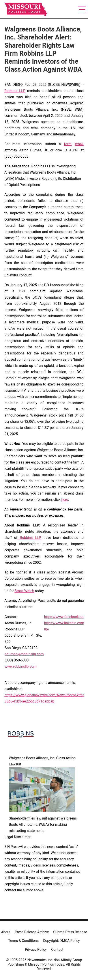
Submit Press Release (70, 932)
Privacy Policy (36, 950)
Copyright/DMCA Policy (61, 941)
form (68, 144)
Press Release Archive (32, 932)
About (6, 932)
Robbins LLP (15, 91)
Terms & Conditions (23, 941)
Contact (57, 950)
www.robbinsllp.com (21, 666)
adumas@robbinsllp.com (24, 654)
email (79, 144)
